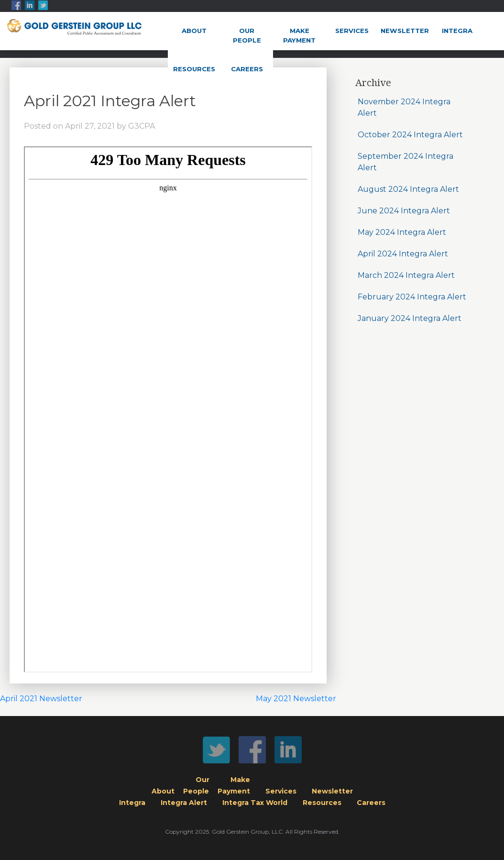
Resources (194, 69)
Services (352, 31)
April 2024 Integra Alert (403, 254)
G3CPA (142, 126)
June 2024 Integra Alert (404, 211)
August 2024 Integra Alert (408, 189)
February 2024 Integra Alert (412, 297)
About (194, 31)
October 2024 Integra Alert (410, 135)
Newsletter (405, 31)
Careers (247, 69)
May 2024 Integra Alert (402, 232)
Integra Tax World (255, 803)
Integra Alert (184, 803)
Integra (457, 31)
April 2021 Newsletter (41, 699)
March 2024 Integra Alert (406, 275)
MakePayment (299, 35)
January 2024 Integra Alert (410, 318)
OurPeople (247, 35)
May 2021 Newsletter (296, 699)
